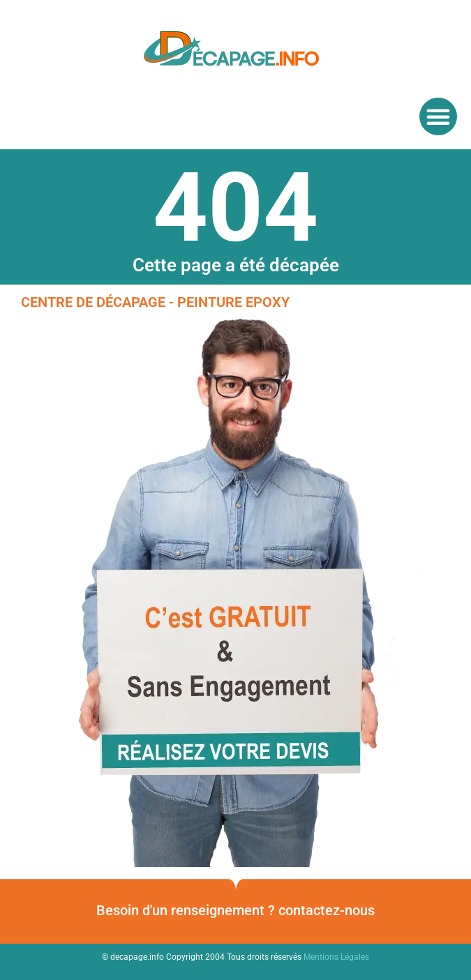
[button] (438, 116)
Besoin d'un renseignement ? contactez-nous (236, 910)
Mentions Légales (336, 957)
